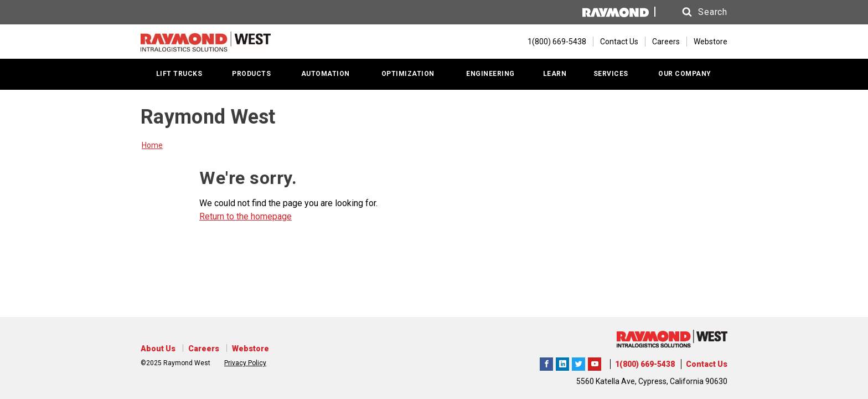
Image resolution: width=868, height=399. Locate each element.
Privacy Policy (245, 363)
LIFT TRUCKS (179, 74)
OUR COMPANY (685, 74)
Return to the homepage (246, 216)
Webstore (711, 42)
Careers (666, 42)
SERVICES (611, 74)
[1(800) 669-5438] (551, 42)
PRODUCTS (251, 74)
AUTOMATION (325, 74)
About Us (158, 349)
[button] (694, 12)
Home (152, 145)
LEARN (555, 74)
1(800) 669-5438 (645, 364)
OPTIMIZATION (408, 74)
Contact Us (619, 42)
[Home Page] (206, 42)
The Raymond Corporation (595, 362)
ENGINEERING (490, 74)
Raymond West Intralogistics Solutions (546, 362)
